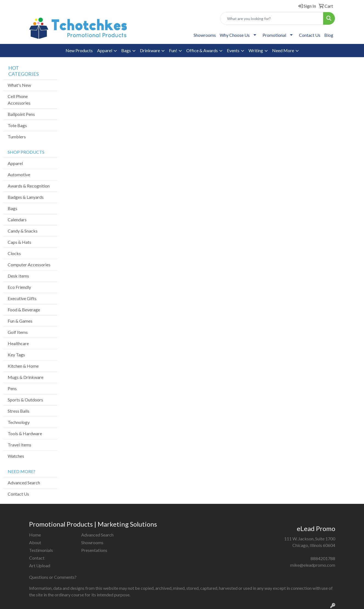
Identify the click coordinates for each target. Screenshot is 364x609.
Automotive (19, 174)
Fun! (173, 50)
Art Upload (40, 565)
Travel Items (19, 445)
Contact (37, 558)
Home (35, 535)
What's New (19, 85)
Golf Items (18, 332)
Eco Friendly (19, 287)
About (35, 542)
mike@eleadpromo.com (313, 565)
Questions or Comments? (53, 577)
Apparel (105, 50)
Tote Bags (17, 125)
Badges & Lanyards (26, 197)
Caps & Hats (19, 242)
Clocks (14, 253)
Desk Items (18, 276)
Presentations (94, 550)
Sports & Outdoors (25, 400)
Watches (16, 456)
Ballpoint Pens (21, 114)
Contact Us (310, 35)
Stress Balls (19, 411)
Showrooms (205, 35)
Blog (329, 35)
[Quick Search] (272, 18)
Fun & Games (20, 321)
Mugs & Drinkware (26, 377)
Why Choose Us (235, 35)
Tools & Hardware (25, 433)
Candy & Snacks (23, 231)
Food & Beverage (24, 310)
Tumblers (17, 137)
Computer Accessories (29, 265)
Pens (12, 388)
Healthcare (18, 343)
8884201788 (323, 558)
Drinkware (150, 50)
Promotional (274, 35)
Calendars (17, 220)
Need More (283, 50)
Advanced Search (24, 483)
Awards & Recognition (29, 186)
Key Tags (16, 355)
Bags (126, 50)
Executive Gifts (22, 298)
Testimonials (41, 550)
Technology (19, 422)
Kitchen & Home (23, 366)
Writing (256, 50)
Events (233, 50)
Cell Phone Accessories (19, 100)
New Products (79, 50)
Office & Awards (202, 50)
